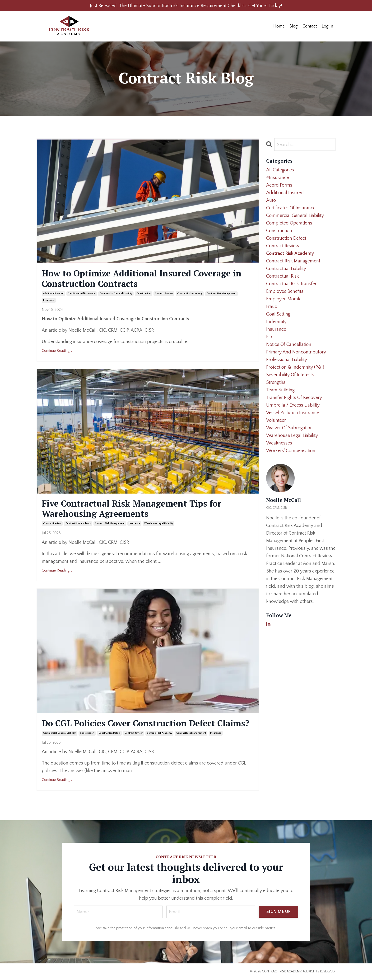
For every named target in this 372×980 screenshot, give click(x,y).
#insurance (278, 178)
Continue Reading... (57, 351)
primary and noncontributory (296, 352)
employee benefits (285, 291)
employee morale (284, 299)
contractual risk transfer (291, 284)
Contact (310, 26)
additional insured (53, 294)
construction (144, 294)
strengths (276, 382)
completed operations (289, 223)
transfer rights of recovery (294, 398)
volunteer (276, 420)
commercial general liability (116, 294)
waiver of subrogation (289, 428)
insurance (49, 300)
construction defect (109, 733)
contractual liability (286, 269)
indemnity (276, 322)
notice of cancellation (289, 344)
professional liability (287, 360)
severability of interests (290, 375)
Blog (294, 26)
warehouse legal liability (159, 524)
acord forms (279, 185)
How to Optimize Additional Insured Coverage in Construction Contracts (142, 278)
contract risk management (221, 294)
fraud (272, 307)
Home (279, 26)
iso (269, 337)
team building (280, 390)
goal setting (278, 314)
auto (271, 200)
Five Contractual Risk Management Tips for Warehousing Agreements (132, 508)
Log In (327, 26)
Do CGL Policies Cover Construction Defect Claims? (146, 723)
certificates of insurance (82, 294)
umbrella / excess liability (293, 405)
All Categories (280, 170)
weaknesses (279, 443)
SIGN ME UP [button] (279, 912)
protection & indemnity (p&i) (295, 367)
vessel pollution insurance (293, 413)
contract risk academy (190, 294)
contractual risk (283, 276)
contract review (164, 294)
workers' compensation (291, 451)
